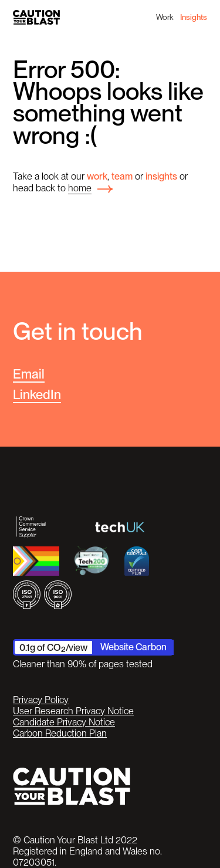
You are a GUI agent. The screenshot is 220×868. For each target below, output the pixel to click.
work (97, 176)
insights (161, 176)
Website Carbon (133, 647)
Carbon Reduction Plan (60, 733)
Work (165, 17)
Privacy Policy (41, 700)
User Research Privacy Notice (73, 711)
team (122, 176)
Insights (194, 17)
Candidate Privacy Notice (64, 722)
